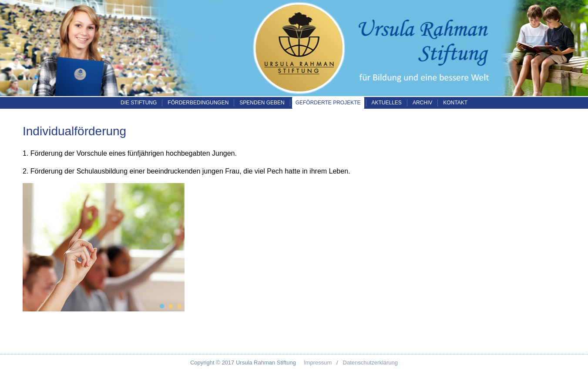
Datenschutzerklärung (370, 363)
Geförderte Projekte (328, 103)
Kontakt (455, 103)
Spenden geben (262, 103)
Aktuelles (387, 103)
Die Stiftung (139, 103)
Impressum (318, 363)
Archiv (422, 103)
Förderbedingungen (198, 103)
